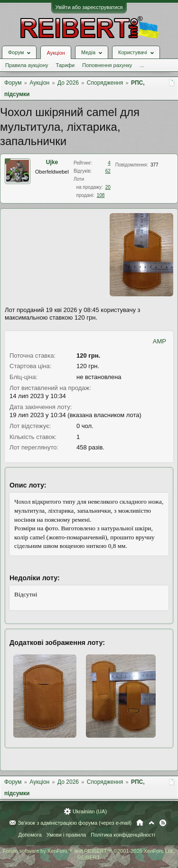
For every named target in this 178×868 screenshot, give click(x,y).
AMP (159, 341)
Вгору (151, 823)
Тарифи (65, 65)
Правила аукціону (27, 65)
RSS (163, 823)
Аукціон (56, 53)
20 (108, 187)
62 (108, 171)
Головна (140, 823)
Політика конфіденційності (123, 835)
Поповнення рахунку (107, 65)
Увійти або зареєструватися (89, 7)
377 (155, 165)
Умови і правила (66, 835)
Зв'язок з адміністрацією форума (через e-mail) (75, 823)
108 (101, 195)
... (142, 65)
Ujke (52, 162)
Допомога (30, 835)
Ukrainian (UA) (90, 811)
